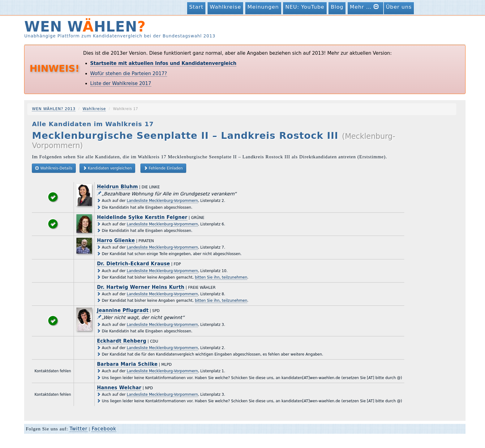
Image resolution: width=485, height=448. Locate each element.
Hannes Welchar (119, 388)
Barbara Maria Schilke (127, 364)
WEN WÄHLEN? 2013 (54, 109)
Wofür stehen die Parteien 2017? (129, 74)
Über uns (399, 7)
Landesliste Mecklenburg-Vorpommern (162, 201)
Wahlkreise (225, 7)
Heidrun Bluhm (117, 187)
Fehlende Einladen (163, 168)
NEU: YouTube (305, 7)
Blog (337, 7)
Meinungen (263, 7)
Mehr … (365, 7)
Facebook (104, 429)
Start (196, 7)
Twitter (79, 429)
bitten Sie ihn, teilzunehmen (221, 277)
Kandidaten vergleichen (107, 168)
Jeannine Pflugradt (123, 310)
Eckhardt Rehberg (122, 341)
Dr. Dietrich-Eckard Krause (133, 264)
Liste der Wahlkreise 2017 (121, 83)
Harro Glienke (116, 241)
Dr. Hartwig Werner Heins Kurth (141, 287)
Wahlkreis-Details (54, 168)
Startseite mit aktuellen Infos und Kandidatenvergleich (163, 63)
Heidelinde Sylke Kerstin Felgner (142, 217)
